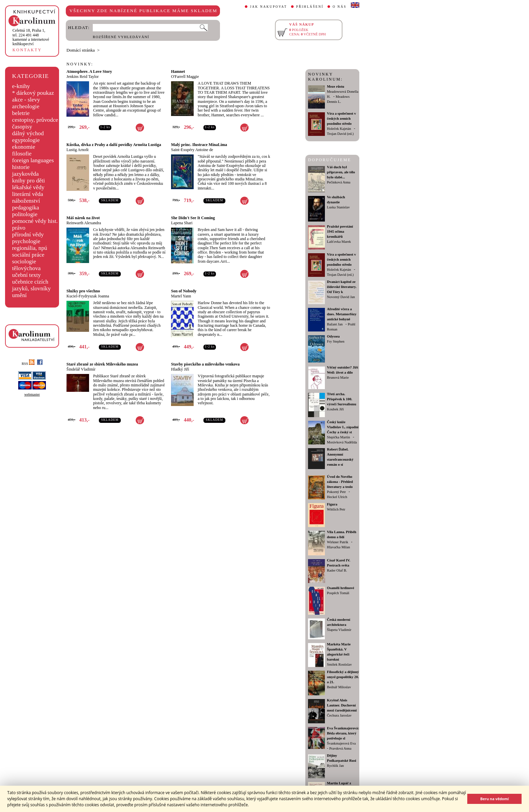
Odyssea (333, 336)
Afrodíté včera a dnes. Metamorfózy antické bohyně (342, 314)
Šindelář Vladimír (81, 369)
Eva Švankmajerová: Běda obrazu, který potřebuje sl (343, 733)
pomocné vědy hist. (35, 221)
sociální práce (28, 255)
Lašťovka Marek (339, 242)
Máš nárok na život (83, 218)
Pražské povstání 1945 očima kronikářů (340, 231)
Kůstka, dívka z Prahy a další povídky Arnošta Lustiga (114, 145)
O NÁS (340, 7)
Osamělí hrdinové (341, 588)
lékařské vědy (28, 187)
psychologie (26, 241)
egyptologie (26, 140)
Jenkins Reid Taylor (83, 77)
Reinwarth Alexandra (84, 223)
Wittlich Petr (336, 509)
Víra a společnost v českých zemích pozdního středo (341, 119)
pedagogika (26, 208)
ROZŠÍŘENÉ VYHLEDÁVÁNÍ (121, 37)
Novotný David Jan (341, 297)
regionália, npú (30, 248)
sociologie (24, 262)
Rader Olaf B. (337, 570)
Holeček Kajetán (339, 129)
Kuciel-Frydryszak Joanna (88, 296)
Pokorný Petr (336, 492)
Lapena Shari (182, 223)
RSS (28, 364)
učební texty (26, 275)
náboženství (26, 201)
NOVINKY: (80, 64)
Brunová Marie (338, 378)
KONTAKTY (27, 50)
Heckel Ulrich (337, 497)
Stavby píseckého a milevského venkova (205, 364)
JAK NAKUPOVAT (269, 7)
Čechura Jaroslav (339, 715)
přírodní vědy (28, 235)
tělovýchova (26, 268)
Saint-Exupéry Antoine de (192, 150)
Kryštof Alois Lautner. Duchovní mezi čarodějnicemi (342, 705)
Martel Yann (181, 296)
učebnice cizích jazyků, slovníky (32, 285)
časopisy (22, 127)
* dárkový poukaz (33, 93)
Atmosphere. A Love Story (89, 71)
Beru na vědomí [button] (494, 799)
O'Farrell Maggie (185, 77)
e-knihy (21, 86)
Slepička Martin (338, 437)
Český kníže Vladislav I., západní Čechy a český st (343, 427)
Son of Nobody (184, 291)
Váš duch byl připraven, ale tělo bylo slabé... (341, 172)
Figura (332, 504)
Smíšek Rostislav (339, 664)
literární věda (28, 194)
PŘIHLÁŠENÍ (310, 7)
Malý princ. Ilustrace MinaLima (199, 145)
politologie (25, 214)
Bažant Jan (335, 324)
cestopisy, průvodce (35, 120)
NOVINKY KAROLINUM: (325, 77)
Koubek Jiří (335, 409)
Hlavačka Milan (338, 547)
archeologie (26, 106)
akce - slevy (26, 100)
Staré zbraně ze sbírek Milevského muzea (102, 364)
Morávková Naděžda (342, 442)
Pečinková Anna (339, 182)
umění (19, 295)
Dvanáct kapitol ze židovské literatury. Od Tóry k (342, 287)
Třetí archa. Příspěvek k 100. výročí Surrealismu (342, 399)
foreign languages (33, 160)
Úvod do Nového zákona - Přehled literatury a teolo (340, 482)
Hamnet (178, 71)
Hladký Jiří (180, 369)
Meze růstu (336, 86)
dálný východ (28, 133)
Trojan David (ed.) (340, 134)
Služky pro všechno (83, 291)
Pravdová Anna (340, 748)
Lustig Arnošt (78, 150)
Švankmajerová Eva (341, 743)
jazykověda (25, 174)
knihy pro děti (29, 181)
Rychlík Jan (335, 766)
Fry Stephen (336, 341)
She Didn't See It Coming (193, 218)
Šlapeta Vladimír (339, 630)
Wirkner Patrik (338, 542)
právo (19, 228)
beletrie (21, 113)
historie (21, 167)
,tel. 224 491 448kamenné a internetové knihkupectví (31, 37)
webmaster (32, 394)
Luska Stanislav (338, 207)
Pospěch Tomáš (338, 593)
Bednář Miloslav (339, 687)
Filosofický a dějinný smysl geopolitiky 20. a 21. (343, 677)
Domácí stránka (81, 50)
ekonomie (24, 147)
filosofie (22, 154)
